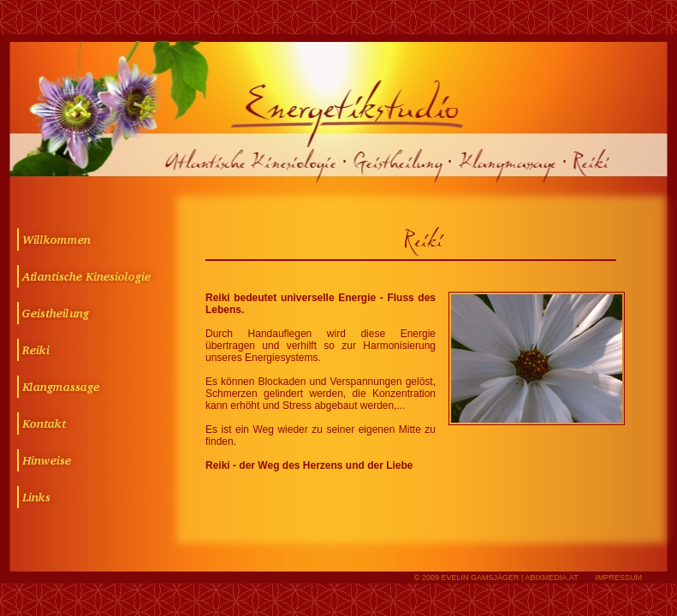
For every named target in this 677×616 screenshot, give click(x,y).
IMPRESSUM (618, 577)
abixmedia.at (551, 577)
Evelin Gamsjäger (480, 577)
